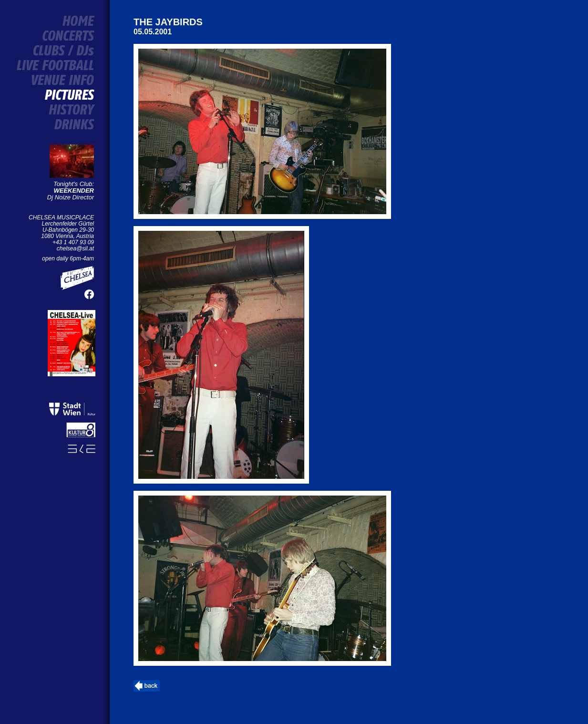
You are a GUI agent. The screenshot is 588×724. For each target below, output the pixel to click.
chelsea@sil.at (75, 248)
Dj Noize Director (71, 194)
